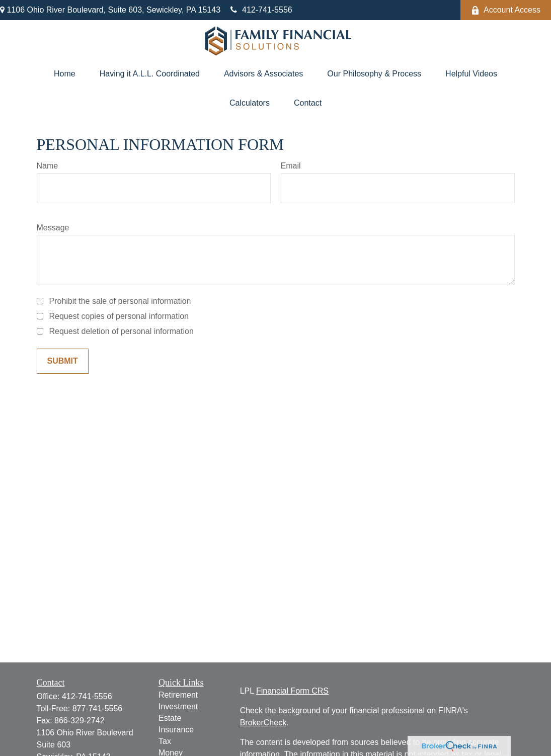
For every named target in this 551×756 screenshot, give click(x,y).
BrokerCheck (263, 723)
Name (48, 166)
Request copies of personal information (119, 316)
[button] (65, 74)
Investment (178, 706)
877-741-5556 (98, 708)
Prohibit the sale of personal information (120, 301)
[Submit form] (63, 361)
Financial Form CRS (292, 691)
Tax (165, 741)
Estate (170, 718)
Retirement (178, 695)
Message (53, 228)
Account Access (506, 10)
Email (291, 166)
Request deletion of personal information (122, 331)
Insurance (176, 730)
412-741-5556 (261, 10)
